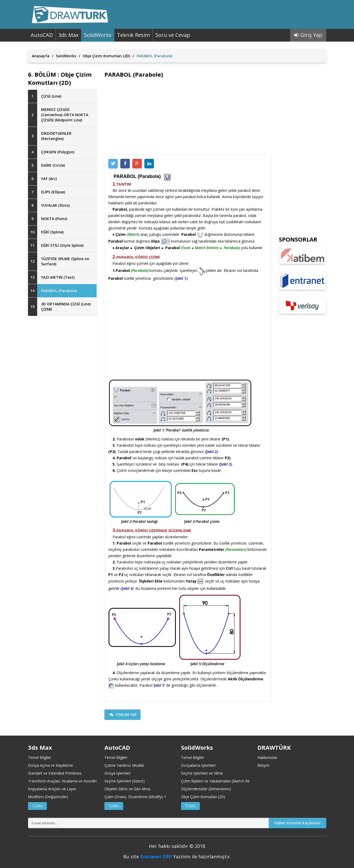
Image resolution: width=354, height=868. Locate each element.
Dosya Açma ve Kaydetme (50, 765)
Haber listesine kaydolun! (297, 823)
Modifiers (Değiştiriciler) (48, 797)
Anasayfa (41, 56)
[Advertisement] (62, 405)
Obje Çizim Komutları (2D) (106, 56)
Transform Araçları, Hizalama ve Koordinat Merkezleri (73, 781)
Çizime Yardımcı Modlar (124, 765)
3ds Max (68, 35)
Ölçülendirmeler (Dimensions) (206, 789)
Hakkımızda (267, 757)
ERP (167, 856)
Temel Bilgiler (40, 757)
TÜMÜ (37, 806)
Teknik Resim (133, 35)
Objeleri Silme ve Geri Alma (127, 789)
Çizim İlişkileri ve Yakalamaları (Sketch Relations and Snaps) (231, 781)
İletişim (263, 765)
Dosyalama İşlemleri (198, 765)
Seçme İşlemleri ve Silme (202, 773)
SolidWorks (98, 35)
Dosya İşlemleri (117, 773)
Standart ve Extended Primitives (55, 773)
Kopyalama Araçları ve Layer (52, 789)
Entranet (151, 856)
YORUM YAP (123, 715)
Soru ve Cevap (173, 35)
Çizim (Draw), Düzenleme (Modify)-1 (135, 797)
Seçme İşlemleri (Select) (125, 781)
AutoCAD (42, 35)
